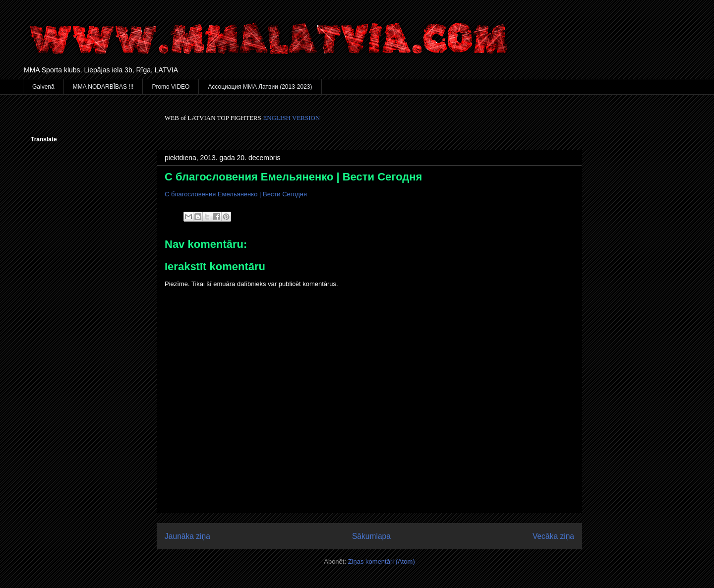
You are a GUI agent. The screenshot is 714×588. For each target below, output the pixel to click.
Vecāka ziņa (553, 536)
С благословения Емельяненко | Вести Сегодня (293, 177)
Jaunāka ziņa (187, 536)
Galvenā (43, 87)
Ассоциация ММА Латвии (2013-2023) (260, 87)
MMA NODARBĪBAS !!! (103, 87)
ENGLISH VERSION (291, 118)
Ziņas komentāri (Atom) (382, 561)
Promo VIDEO (171, 87)
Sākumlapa (371, 536)
